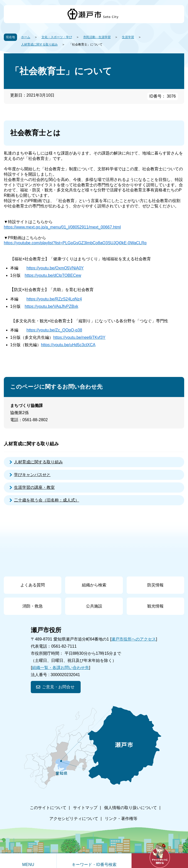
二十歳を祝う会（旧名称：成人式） (47, 500)
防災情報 (155, 585)
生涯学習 (128, 37)
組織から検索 (94, 585)
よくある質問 (33, 585)
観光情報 (155, 606)
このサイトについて (48, 808)
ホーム (26, 37)
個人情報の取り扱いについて (131, 808)
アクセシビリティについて (74, 819)
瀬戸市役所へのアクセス (134, 639)
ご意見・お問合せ (58, 687)
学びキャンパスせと (32, 475)
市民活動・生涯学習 (97, 37)
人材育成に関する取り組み (39, 44)
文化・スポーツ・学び (57, 37)
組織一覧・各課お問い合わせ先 (61, 668)
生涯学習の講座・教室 (34, 487)
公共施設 (94, 606)
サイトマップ (85, 808)
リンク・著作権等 (121, 819)
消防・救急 (33, 606)
